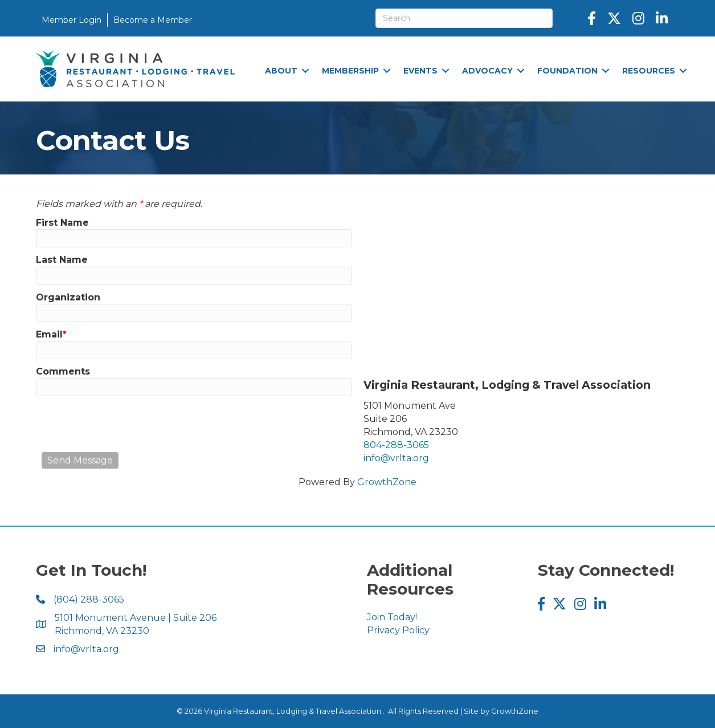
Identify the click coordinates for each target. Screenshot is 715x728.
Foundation (567, 71)
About (281, 71)
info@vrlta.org (396, 458)
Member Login (71, 20)
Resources (649, 71)
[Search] (464, 18)
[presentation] (128, 424)
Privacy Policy (398, 630)
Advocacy (487, 71)
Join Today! (392, 617)
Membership (350, 71)
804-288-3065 (396, 445)
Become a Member (153, 20)
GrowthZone (387, 482)
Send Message (80, 460)
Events (420, 71)
